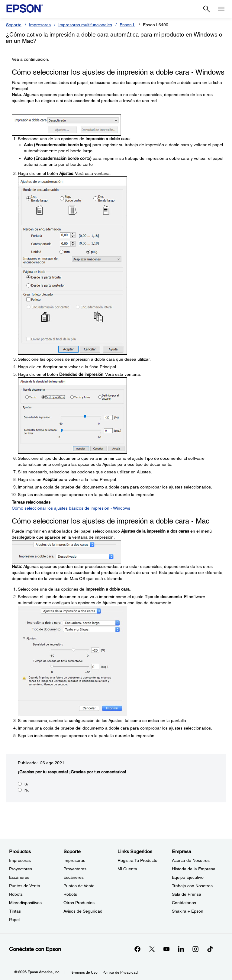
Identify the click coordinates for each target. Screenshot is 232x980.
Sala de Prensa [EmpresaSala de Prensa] (187, 894)
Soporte (14, 25)
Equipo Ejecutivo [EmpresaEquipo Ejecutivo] (188, 877)
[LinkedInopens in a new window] (181, 949)
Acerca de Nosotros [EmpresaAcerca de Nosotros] (191, 860)
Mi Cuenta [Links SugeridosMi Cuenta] (127, 869)
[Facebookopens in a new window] (137, 949)
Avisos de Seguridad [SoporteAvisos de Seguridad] (83, 911)
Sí (26, 784)
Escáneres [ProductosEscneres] (19, 877)
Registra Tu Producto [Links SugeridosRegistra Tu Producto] (137, 860)
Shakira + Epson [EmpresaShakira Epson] (188, 911)
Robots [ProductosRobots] (16, 894)
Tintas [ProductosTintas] (15, 911)
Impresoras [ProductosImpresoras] (20, 860)
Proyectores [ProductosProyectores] (21, 869)
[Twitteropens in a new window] (152, 949)
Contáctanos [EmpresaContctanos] (184, 903)
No (27, 790)
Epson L (127, 25)
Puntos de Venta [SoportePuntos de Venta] (79, 886)
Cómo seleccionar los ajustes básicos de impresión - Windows (71, 508)
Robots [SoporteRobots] (70, 894)
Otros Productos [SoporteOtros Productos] (79, 903)
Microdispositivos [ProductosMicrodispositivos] (25, 903)
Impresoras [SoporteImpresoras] (74, 860)
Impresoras (40, 25)
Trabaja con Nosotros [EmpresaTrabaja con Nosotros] (192, 886)
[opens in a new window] (210, 949)
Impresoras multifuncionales (85, 25)
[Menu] (221, 9)
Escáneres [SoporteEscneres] (74, 877)
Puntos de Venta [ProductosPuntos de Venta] (25, 886)
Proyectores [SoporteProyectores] (75, 869)
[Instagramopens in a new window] (195, 949)
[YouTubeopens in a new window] (166, 949)
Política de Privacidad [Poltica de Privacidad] (120, 972)
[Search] (207, 9)
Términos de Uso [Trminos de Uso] (84, 972)
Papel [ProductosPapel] (14, 920)
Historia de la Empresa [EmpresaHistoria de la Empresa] (194, 869)
